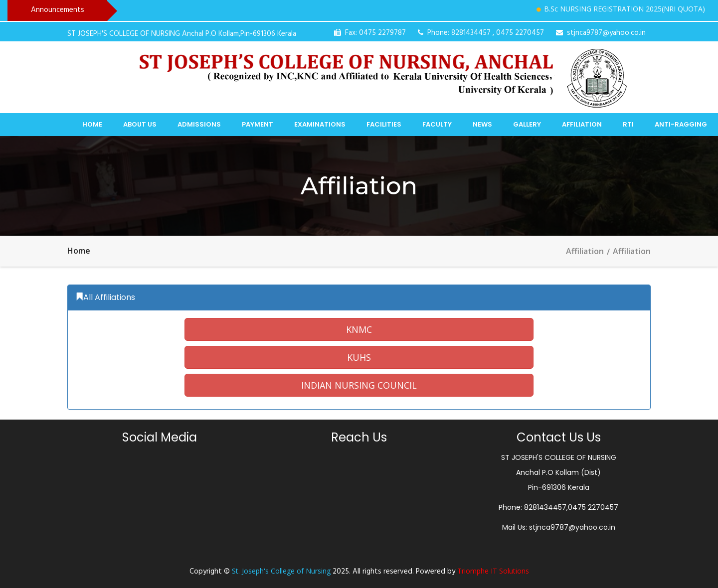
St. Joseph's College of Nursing (281, 571)
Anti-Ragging (681, 124)
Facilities (384, 124)
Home (92, 124)
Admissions (199, 124)
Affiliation (582, 124)
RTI (628, 124)
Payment (258, 124)
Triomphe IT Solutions (493, 571)
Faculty (437, 124)
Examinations (320, 124)
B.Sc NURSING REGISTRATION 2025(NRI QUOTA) (629, 9)
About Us (140, 124)
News (482, 124)
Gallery (527, 124)
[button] (359, 329)
